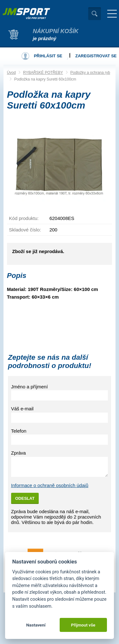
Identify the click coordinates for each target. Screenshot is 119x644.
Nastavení (36, 625)
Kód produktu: (24, 218)
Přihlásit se (48, 56)
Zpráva (19, 453)
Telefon (19, 431)
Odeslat (25, 498)
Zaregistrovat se (96, 56)
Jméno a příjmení (30, 387)
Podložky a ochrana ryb (90, 73)
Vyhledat (95, 14)
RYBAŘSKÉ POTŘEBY (43, 73)
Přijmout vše (83, 625)
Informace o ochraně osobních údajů (50, 485)
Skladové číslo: (25, 230)
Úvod (11, 73)
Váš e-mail (22, 409)
